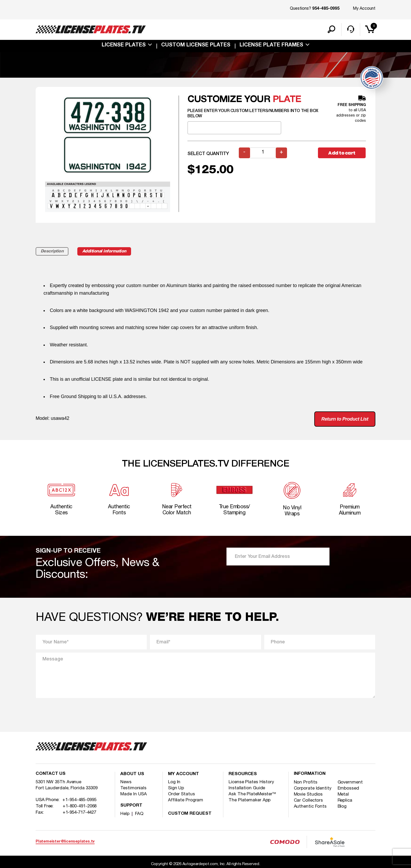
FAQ (139, 814)
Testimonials (133, 789)
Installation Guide (247, 789)
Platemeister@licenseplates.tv (65, 842)
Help (125, 814)
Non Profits (306, 783)
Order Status (182, 795)
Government (350, 783)
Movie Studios (309, 795)
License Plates (124, 46)
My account (184, 775)
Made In (134, 795)
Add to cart (342, 153)
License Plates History (252, 783)
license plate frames (271, 46)
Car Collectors (309, 801)
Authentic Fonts (310, 807)
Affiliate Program (186, 801)
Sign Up (176, 789)
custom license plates (196, 46)
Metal (343, 795)
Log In (174, 783)
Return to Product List (345, 419)
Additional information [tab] (106, 252)
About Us (132, 775)
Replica (345, 801)
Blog (342, 807)
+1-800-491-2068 (80, 807)
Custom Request (190, 814)
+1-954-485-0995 (79, 801)
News (126, 783)
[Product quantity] (263, 153)
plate (287, 100)
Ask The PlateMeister (252, 795)
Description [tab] (52, 252)
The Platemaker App (250, 801)
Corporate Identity (313, 789)
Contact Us (51, 775)
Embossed (348, 789)
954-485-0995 (326, 9)
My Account (364, 9)
